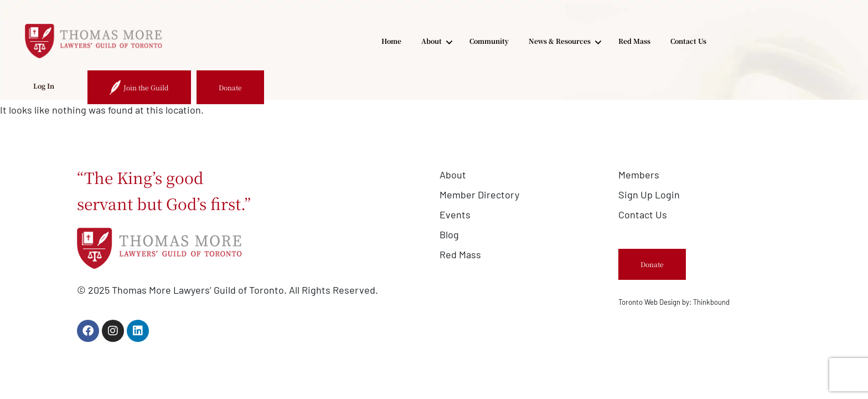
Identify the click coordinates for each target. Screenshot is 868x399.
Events (455, 214)
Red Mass (514, 41)
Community (368, 41)
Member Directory (479, 195)
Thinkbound (711, 302)
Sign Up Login (649, 195)
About (316, 41)
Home (271, 41)
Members (639, 175)
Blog (449, 234)
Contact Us (568, 41)
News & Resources (444, 41)
